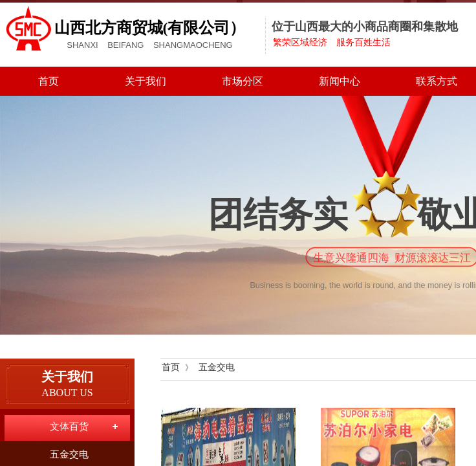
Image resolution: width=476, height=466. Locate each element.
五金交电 (217, 367)
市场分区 (243, 81)
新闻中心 (340, 81)
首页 (49, 81)
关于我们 (146, 81)
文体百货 (69, 427)
